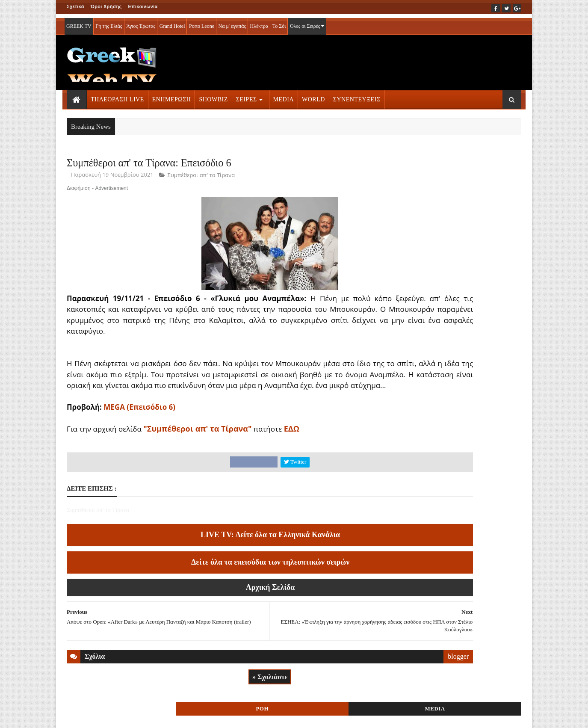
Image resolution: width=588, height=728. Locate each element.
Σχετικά (75, 6)
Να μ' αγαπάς (232, 22)
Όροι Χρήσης (106, 6)
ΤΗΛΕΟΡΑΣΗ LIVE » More (446, 534)
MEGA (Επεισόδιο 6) (139, 421)
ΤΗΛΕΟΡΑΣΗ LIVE (117, 96)
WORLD (313, 96)
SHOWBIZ (213, 96)
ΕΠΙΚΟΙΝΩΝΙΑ (146, 716)
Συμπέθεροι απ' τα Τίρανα (201, 178)
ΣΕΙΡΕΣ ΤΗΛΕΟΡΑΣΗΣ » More (451, 590)
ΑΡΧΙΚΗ (77, 716)
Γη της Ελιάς (109, 22)
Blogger (336, 716)
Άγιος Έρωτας (141, 22)
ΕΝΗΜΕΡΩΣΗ (172, 96)
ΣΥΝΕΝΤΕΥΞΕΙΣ (357, 96)
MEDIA (284, 96)
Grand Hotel (172, 22)
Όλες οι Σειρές (307, 22)
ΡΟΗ (426, 166)
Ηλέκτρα (259, 22)
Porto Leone (202, 22)
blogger (364, 670)
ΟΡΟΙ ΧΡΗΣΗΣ (108, 716)
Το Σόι (279, 22)
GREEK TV (79, 22)
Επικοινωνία (143, 6)
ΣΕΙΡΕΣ (247, 96)
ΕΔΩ (292, 442)
